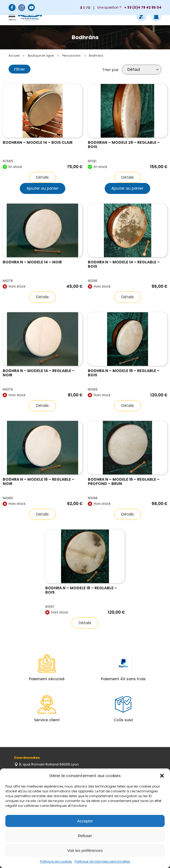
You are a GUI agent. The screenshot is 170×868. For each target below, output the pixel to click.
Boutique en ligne (41, 56)
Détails (42, 177)
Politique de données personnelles (102, 861)
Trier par (110, 70)
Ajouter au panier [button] (43, 188)
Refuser (85, 836)
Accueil (14, 56)
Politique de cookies (56, 861)
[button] (162, 776)
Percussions (71, 56)
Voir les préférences (85, 850)
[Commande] (142, 70)
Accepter (85, 821)
